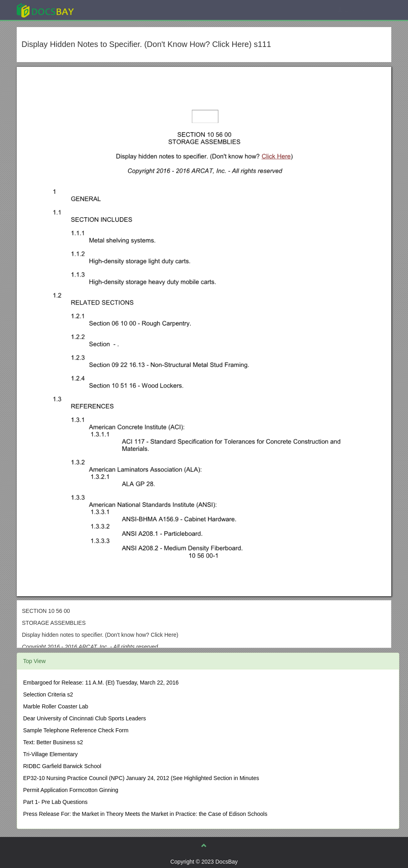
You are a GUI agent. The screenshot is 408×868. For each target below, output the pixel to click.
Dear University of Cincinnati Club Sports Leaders (84, 718)
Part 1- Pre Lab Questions (55, 802)
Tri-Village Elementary (50, 754)
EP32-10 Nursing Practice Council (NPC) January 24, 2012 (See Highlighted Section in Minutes (141, 778)
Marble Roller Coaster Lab (56, 706)
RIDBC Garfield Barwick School (62, 766)
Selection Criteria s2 (48, 694)
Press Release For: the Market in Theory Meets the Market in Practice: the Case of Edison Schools (145, 814)
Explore (105, 10)
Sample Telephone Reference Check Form (76, 730)
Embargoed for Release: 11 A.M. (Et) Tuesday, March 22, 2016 (101, 683)
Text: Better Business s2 (53, 742)
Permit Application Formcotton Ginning (71, 790)
